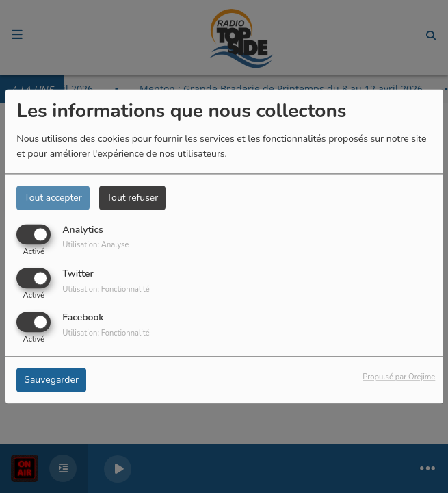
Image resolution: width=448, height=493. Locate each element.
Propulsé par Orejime (399, 378)
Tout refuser (133, 198)
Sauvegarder (51, 380)
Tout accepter (53, 198)
